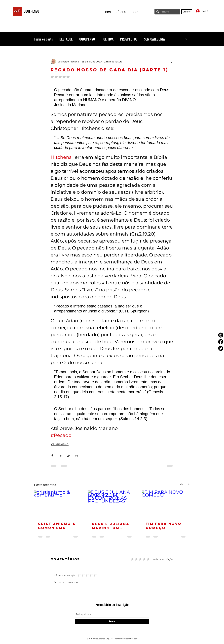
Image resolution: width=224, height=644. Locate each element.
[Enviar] (112, 621)
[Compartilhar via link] (68, 456)
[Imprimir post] (77, 456)
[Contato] (187, 12)
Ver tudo (185, 484)
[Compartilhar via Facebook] (52, 456)
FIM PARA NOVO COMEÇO (164, 526)
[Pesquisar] (167, 12)
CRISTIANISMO (60, 444)
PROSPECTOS (129, 39)
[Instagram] (221, 335)
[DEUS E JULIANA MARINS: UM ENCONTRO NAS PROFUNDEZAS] (112, 504)
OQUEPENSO (31, 11)
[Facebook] (221, 342)
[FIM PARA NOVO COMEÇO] (166, 504)
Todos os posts (43, 39)
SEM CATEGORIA (154, 39)
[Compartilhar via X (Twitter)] (60, 456)
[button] (186, 39)
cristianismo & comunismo (57, 526)
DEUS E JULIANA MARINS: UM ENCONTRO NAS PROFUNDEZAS (111, 526)
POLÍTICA (108, 39)
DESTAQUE (66, 39)
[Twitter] (221, 348)
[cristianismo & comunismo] (58, 504)
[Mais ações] (171, 62)
